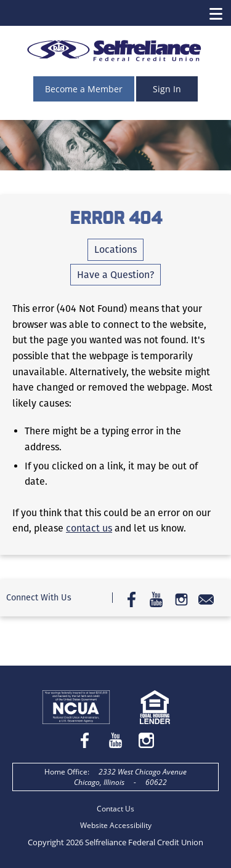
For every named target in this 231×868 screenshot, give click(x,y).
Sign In (167, 89)
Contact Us (115, 809)
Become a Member (84, 89)
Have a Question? (115, 275)
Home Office (66, 772)
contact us (89, 528)
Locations (115, 249)
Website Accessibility (116, 825)
